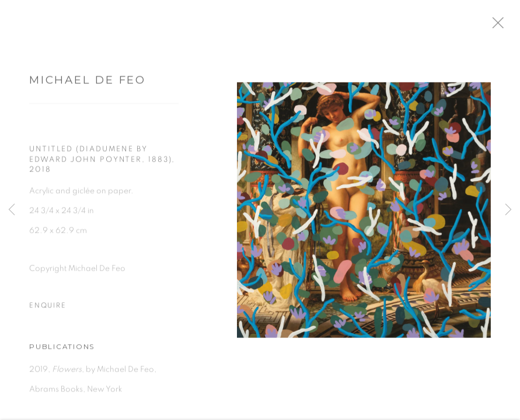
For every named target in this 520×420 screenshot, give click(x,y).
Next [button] (508, 210)
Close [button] (508, 26)
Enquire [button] (48, 309)
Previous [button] (12, 210)
